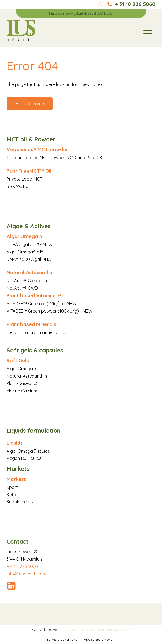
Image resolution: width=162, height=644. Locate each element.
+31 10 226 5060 (22, 566)
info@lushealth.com (26, 574)
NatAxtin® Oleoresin (27, 281)
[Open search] (100, 4)
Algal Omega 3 (24, 236)
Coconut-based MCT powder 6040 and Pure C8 (54, 158)
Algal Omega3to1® (25, 252)
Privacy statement (97, 639)
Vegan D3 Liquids (24, 458)
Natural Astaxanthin (30, 273)
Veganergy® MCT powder (37, 149)
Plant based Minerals (31, 324)
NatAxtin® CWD (22, 288)
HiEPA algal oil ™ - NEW (29, 244)
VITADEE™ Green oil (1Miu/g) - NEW (42, 304)
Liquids (15, 443)
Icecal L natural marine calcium (38, 332)
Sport (12, 487)
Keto (11, 495)
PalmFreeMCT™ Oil (29, 171)
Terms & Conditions (62, 639)
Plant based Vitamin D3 (34, 296)
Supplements (20, 502)
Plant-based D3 (22, 383)
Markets (16, 479)
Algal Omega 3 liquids (28, 451)
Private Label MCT (25, 179)
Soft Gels (18, 361)
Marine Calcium (22, 391)
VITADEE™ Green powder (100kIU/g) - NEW (49, 311)
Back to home (30, 104)
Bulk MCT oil (18, 186)
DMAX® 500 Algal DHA (29, 259)
